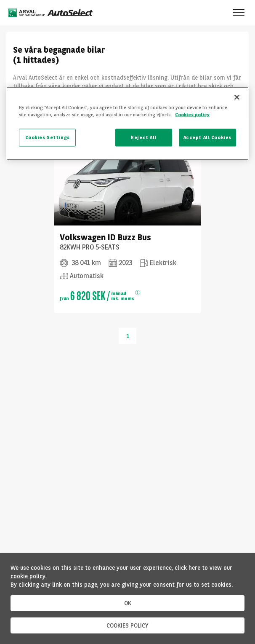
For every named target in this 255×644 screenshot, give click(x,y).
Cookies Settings (48, 137)
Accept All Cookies (207, 137)
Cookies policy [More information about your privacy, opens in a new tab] (192, 115)
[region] (127, 124)
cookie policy (28, 576)
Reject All (144, 137)
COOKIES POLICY (127, 625)
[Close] (237, 97)
